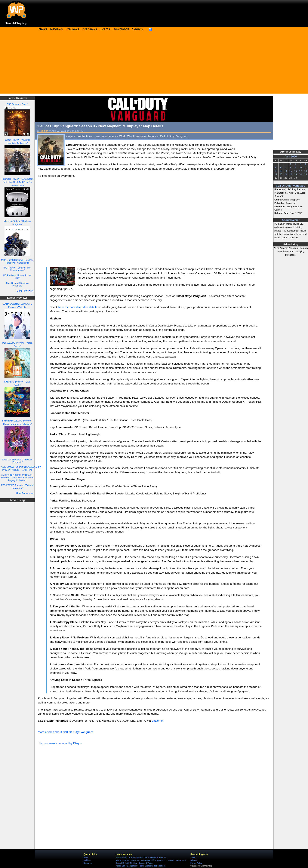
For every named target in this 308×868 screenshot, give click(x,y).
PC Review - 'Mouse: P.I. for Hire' (17, 277)
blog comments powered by (60, 743)
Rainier (44, 131)
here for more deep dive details (78, 307)
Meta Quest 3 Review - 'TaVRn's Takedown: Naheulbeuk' (17, 261)
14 (286, 171)
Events (105, 29)
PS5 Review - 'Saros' (17, 104)
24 (301, 174)
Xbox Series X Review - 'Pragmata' (17, 284)
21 (286, 174)
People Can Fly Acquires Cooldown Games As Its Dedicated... (141, 866)
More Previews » (25, 493)
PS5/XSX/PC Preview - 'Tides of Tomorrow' (17, 487)
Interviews (89, 29)
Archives (87, 860)
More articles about (66, 732)
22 (291, 174)
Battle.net (157, 721)
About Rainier (291, 220)
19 (276, 174)
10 (301, 168)
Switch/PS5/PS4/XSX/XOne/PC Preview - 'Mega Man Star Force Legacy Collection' (17, 478)
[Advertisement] (154, 64)
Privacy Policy (196, 863)
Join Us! (194, 860)
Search (137, 29)
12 (276, 171)
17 (301, 171)
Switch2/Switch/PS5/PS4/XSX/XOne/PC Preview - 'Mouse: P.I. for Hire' (21, 469)
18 (305, 171)
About (193, 858)
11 (305, 168)
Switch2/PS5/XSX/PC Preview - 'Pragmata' (17, 461)
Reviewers (88, 863)
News (86, 858)
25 (305, 174)
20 (281, 174)
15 (291, 171)
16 (296, 171)
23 (296, 174)
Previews (72, 29)
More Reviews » (25, 291)
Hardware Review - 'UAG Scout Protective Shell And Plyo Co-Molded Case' (17, 182)
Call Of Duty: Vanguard (291, 186)
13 (281, 171)
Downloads (121, 29)
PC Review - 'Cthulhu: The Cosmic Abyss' (17, 269)
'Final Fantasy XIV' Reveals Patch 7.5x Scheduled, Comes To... (141, 858)
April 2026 (291, 157)
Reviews (56, 29)
